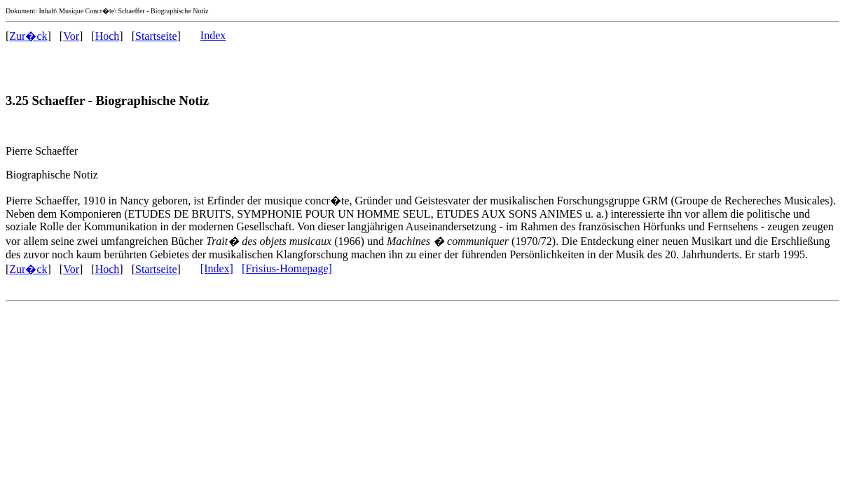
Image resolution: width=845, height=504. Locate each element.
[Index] (217, 268)
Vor (71, 36)
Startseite (156, 36)
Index (213, 35)
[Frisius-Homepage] (287, 268)
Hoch (108, 36)
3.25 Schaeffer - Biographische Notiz (107, 100)
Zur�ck (28, 36)
